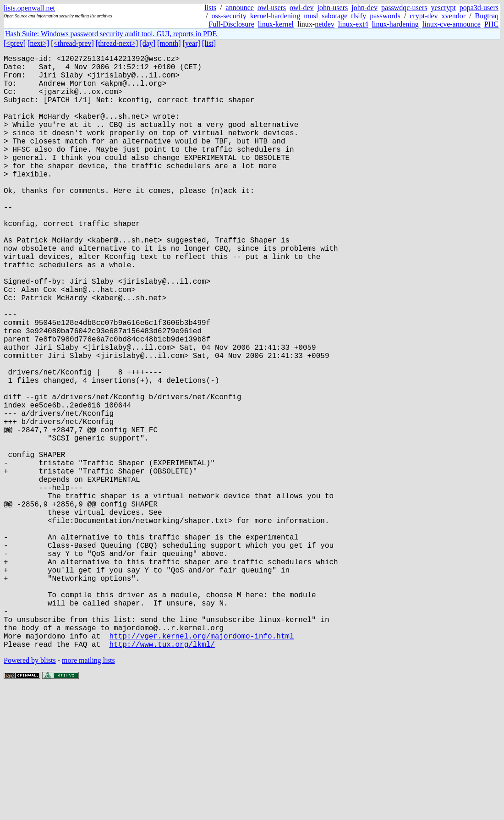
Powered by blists (30, 792)
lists (210, 8)
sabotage (334, 16)
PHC (491, 24)
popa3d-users (479, 8)
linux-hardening (395, 24)
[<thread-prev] (72, 43)
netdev (325, 24)
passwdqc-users (404, 8)
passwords (385, 16)
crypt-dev (424, 16)
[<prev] (15, 43)
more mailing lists (88, 792)
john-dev (364, 8)
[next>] (38, 43)
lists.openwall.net (29, 8)
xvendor (454, 16)
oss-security (229, 16)
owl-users (272, 8)
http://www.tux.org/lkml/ (162, 776)
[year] (192, 43)
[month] (169, 43)
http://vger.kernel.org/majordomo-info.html (201, 766)
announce (240, 8)
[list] (209, 43)
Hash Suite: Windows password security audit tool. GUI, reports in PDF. (111, 34)
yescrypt (443, 8)
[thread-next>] (117, 43)
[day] (148, 43)
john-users (333, 8)
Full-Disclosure (231, 24)
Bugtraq (487, 16)
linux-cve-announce (452, 24)
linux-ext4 (353, 24)
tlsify (359, 16)
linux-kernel (276, 24)
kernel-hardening (275, 16)
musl (311, 16)
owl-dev (301, 8)
